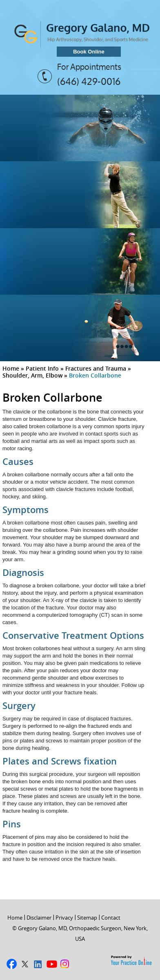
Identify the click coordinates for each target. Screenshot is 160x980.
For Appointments (89, 67)
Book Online (89, 52)
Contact (111, 918)
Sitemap (87, 918)
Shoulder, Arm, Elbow (32, 375)
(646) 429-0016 (89, 81)
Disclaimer (39, 918)
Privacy (64, 918)
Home (11, 368)
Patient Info (42, 368)
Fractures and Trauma (96, 368)
